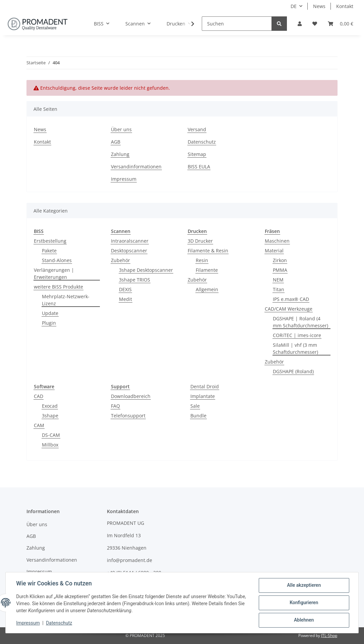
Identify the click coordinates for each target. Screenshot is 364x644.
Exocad (50, 406)
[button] (300, 24)
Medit (126, 299)
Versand (197, 129)
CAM (39, 425)
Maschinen (277, 241)
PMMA (280, 270)
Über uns (121, 129)
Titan (279, 289)
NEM (278, 280)
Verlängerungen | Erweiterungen (54, 273)
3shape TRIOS (135, 280)
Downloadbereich (131, 396)
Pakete (49, 251)
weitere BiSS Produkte (58, 287)
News (319, 6)
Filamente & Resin (208, 251)
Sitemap (197, 154)
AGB (116, 142)
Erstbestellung (50, 241)
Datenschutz (202, 142)
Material (274, 251)
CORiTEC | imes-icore (297, 335)
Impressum (124, 179)
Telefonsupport (128, 416)
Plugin (49, 323)
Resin (202, 260)
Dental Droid (205, 386)
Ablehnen (304, 620)
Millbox (50, 445)
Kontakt (345, 6)
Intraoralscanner (130, 241)
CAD (39, 396)
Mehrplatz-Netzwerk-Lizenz (66, 300)
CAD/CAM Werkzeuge (289, 309)
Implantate (203, 396)
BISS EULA (199, 167)
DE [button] (294, 6)
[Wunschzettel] (315, 24)
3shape (50, 416)
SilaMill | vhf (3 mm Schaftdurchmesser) (295, 348)
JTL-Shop (329, 635)
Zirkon (280, 260)
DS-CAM (51, 435)
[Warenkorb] (341, 24)
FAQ (115, 406)
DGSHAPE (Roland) (293, 371)
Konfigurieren (304, 603)
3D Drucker (200, 241)
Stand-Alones (57, 260)
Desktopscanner (129, 251)
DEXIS (125, 289)
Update (50, 313)
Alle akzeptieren (304, 585)
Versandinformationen (136, 167)
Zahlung (120, 154)
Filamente (207, 270)
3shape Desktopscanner (146, 270)
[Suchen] (237, 24)
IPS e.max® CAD (291, 299)
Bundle (198, 416)
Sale (195, 406)
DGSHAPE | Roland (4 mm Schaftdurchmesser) (300, 322)
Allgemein (207, 289)
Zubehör (120, 260)
